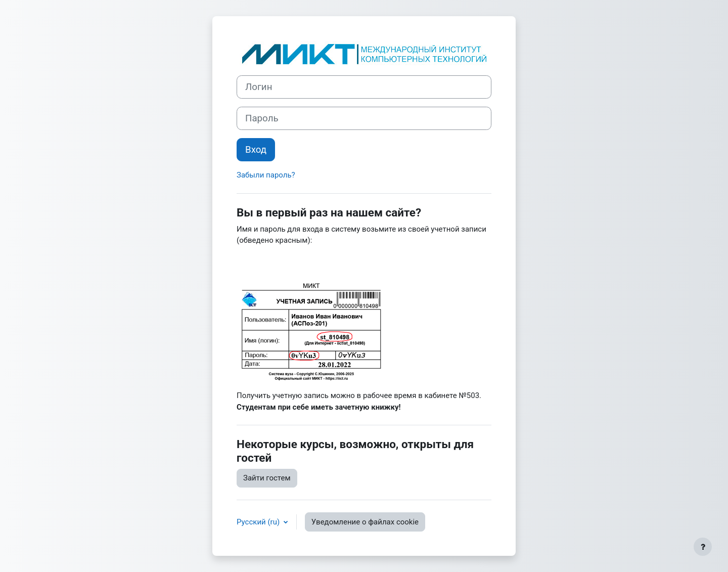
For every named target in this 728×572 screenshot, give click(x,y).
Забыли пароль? (266, 175)
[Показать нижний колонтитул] (703, 547)
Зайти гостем (267, 478)
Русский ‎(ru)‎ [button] (259, 522)
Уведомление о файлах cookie (365, 522)
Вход (256, 150)
